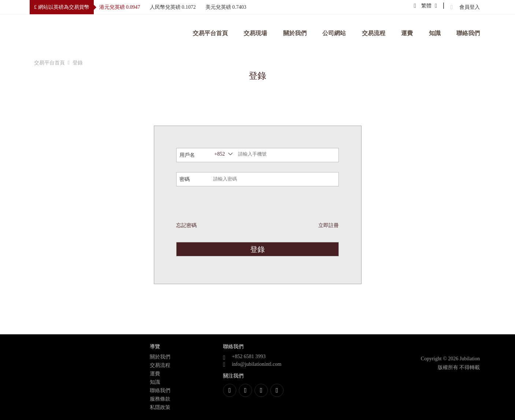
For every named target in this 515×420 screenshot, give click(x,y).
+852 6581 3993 (249, 356)
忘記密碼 (186, 225)
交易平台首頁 (210, 33)
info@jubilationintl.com (257, 364)
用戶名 (187, 155)
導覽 (155, 347)
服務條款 (160, 399)
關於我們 (295, 33)
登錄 (257, 249)
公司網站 (334, 33)
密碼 (185, 179)
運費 (407, 33)
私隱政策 (160, 407)
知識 (435, 33)
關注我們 (233, 376)
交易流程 (374, 33)
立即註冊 (329, 225)
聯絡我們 (468, 33)
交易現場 (255, 33)
